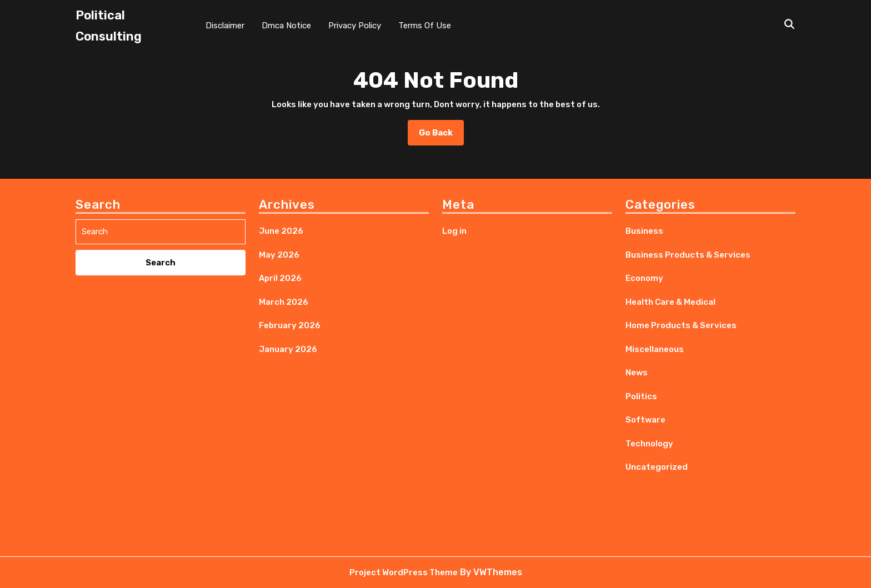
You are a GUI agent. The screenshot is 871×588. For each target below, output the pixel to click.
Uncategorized (657, 467)
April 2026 (280, 278)
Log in (454, 231)
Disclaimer (225, 26)
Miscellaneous (655, 349)
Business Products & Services (688, 255)
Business (644, 231)
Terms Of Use (425, 26)
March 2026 (284, 302)
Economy (644, 278)
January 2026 (288, 349)
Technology (649, 444)
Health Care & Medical (670, 302)
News (637, 373)
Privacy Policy (355, 26)
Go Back (441, 136)
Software (645, 420)
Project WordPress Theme (404, 572)
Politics (641, 396)
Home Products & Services (681, 325)
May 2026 (279, 255)
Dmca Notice (286, 26)
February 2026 (290, 325)
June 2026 (281, 231)
